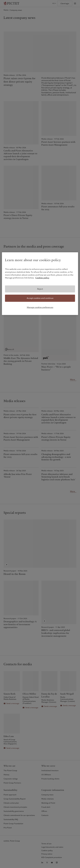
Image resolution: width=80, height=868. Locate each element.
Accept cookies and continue (40, 298)
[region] (40, 284)
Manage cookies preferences (40, 307)
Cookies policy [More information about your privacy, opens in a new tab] (42, 278)
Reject (40, 289)
